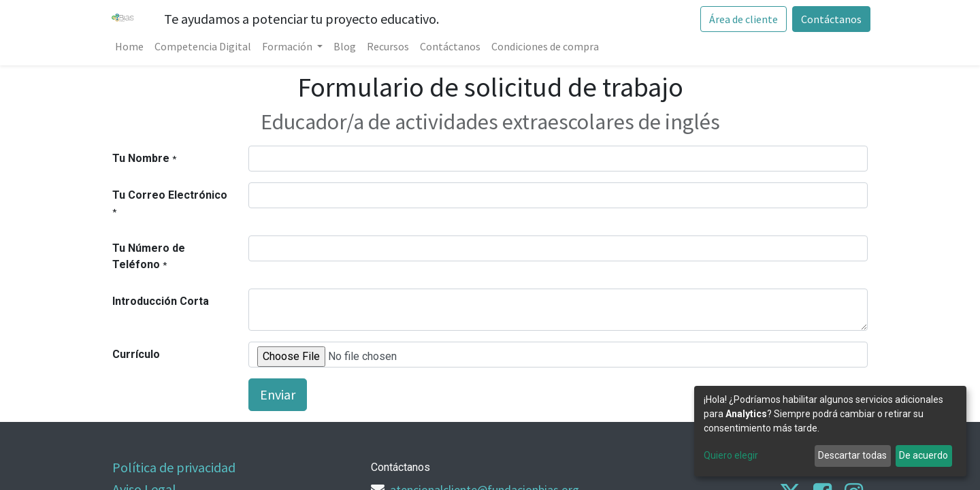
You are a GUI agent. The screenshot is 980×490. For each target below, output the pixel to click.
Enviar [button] (278, 394)
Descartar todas (852, 455)
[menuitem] (132, 46)
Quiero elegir (731, 455)
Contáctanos (829, 19)
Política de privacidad (174, 467)
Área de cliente (741, 19)
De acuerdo (924, 455)
